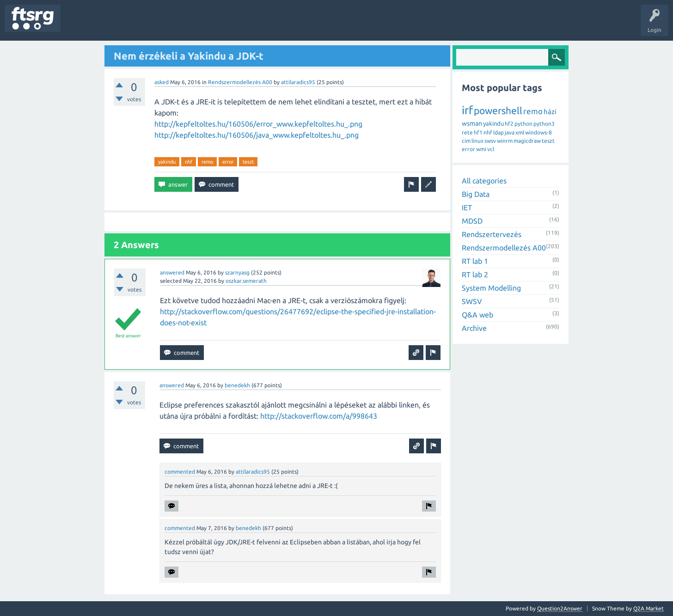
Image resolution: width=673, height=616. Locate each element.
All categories (484, 181)
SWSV (472, 301)
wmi (481, 149)
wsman (472, 123)
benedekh (237, 385)
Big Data (476, 194)
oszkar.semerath (246, 281)
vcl (491, 149)
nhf (189, 162)
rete (467, 132)
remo (207, 162)
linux (477, 141)
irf (467, 110)
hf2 (509, 124)
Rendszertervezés (492, 234)
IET (467, 207)
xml (520, 132)
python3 (544, 124)
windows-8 (538, 132)
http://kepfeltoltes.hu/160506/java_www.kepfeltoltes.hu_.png (257, 135)
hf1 (478, 132)
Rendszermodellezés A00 (240, 82)
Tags (154, 25)
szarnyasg (237, 272)
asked (162, 82)
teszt (248, 162)
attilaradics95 (298, 82)
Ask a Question (273, 25)
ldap (499, 132)
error (228, 162)
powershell (498, 110)
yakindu (167, 162)
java (510, 132)
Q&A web (477, 315)
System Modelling (491, 288)
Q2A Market (649, 608)
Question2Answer (560, 608)
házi (550, 112)
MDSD (472, 221)
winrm (505, 141)
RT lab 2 (475, 274)
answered (172, 272)
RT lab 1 (475, 261)
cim (466, 141)
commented (180, 472)
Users (183, 25)
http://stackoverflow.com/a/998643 (319, 416)
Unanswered (119, 25)
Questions (80, 25)
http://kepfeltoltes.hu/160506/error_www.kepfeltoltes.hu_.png (258, 124)
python (523, 124)
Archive (474, 328)
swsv (490, 141)
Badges (212, 25)
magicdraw (527, 141)
